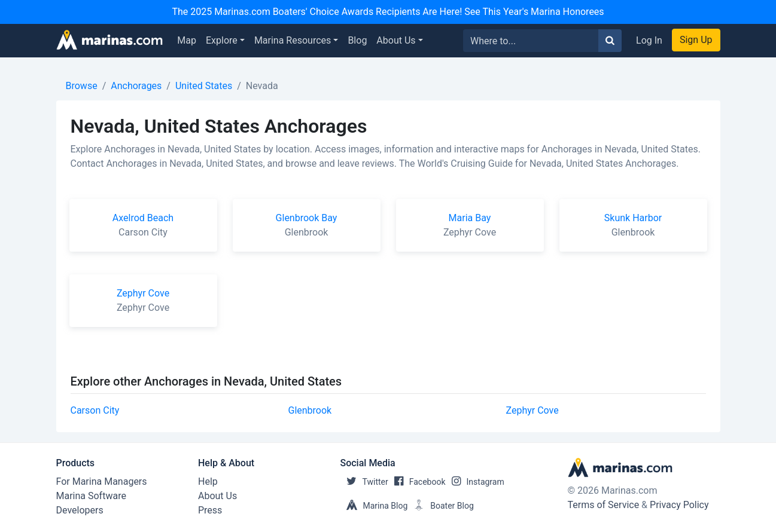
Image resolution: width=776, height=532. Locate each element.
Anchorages (136, 86)
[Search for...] (531, 41)
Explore (222, 40)
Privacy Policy (679, 505)
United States (204, 86)
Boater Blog (441, 506)
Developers (80, 510)
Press (210, 510)
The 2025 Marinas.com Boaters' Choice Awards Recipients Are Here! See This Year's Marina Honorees (388, 12)
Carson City (95, 410)
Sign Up (696, 40)
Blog (357, 40)
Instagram (475, 482)
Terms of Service (604, 505)
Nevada (262, 86)
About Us (396, 40)
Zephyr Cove (532, 410)
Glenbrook (310, 410)
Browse (82, 86)
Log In (649, 40)
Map (187, 40)
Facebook (417, 482)
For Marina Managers (102, 481)
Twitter (364, 482)
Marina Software (91, 496)
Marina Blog (374, 506)
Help (208, 481)
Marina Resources (293, 40)
